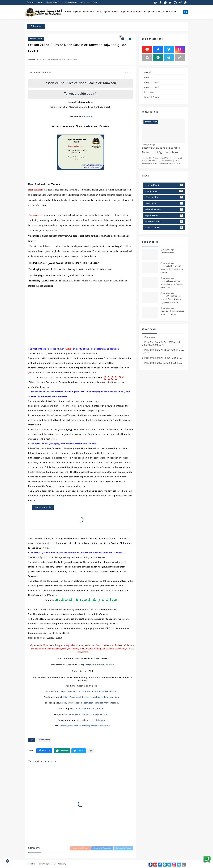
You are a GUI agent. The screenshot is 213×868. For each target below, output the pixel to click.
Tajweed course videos (84, 12)
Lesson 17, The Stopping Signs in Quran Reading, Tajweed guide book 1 (171, 300)
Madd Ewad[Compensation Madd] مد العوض (172, 313)
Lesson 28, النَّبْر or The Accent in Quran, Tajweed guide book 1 (172, 285)
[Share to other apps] (91, 751)
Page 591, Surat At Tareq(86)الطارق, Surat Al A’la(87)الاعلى (161, 343)
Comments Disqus (123, 848)
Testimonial (136, 12)
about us (160, 12)
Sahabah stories (164, 209)
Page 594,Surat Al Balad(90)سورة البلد (163, 363)
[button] (44, 751)
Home (68, 12)
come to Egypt (164, 185)
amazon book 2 (152, 87)
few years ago (150, 145)
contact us (85, 3)
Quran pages (151, 337)
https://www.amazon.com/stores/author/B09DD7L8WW (88, 692)
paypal (148, 72)
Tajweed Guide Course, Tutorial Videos (61, 3)
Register (125, 12)
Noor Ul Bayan (152, 97)
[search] (186, 12)
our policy (149, 12)
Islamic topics (164, 197)
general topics (164, 191)
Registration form (34, 3)
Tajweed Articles (164, 221)
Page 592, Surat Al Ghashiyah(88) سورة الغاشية (163, 351)
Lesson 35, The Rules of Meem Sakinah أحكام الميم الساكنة (172, 270)
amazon (148, 77)
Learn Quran (164, 203)
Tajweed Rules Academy (56, 864)
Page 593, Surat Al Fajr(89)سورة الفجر (163, 358)
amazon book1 (152, 82)
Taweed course (36, 39)
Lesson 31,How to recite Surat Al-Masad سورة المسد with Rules (161, 150)
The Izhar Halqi (167, 253)
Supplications (164, 215)
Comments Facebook (102, 848)
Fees (95, 3)
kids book (149, 92)
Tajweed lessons (111, 12)
